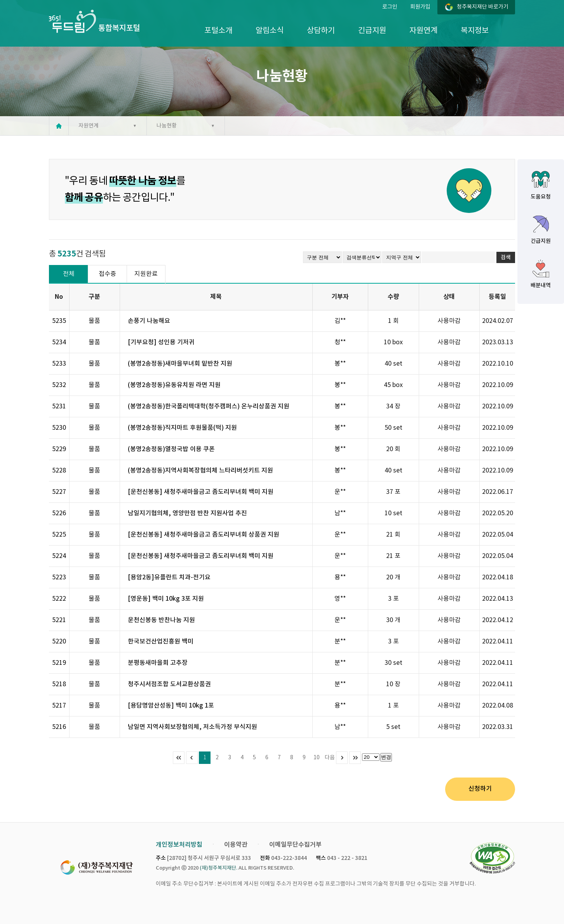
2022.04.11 (498, 642)
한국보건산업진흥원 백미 (161, 642)
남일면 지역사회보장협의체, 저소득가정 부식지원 (192, 727)
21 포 (393, 556)
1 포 (393, 706)
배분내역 (541, 285)
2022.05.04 (498, 535)
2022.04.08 (498, 706)
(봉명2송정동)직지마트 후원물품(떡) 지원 (182, 428)
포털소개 (218, 31)
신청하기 (480, 789)
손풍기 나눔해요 (149, 321)
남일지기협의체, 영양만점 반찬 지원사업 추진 (187, 513)
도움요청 (541, 197)
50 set (393, 428)
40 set (393, 364)
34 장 (393, 406)
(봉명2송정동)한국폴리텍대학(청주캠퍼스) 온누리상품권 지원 (209, 406)
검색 (506, 257)
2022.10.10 (498, 364)
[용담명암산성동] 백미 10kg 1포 (171, 706)
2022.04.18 (498, 577)
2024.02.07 (498, 321)
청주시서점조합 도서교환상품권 (169, 684)
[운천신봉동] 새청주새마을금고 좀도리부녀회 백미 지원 (201, 492)
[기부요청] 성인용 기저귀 (161, 342)
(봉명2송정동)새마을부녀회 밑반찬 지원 (180, 364)
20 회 (393, 449)
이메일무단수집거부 (295, 845)
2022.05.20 (498, 513)
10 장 (393, 684)
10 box (393, 342)
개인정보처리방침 (179, 845)
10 (317, 758)
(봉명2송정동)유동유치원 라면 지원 (174, 385)
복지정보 (475, 31)
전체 (69, 274)
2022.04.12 (498, 620)
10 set (393, 513)
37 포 (393, 492)
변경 (386, 757)
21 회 (393, 535)
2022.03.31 (498, 727)
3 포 (393, 599)
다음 (330, 758)
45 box (393, 385)
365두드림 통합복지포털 (94, 21)
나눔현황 (167, 126)
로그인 (390, 7)
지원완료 (146, 274)
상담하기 (321, 31)
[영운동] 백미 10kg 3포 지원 (166, 599)
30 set (393, 663)
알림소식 (270, 31)
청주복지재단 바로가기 (483, 7)
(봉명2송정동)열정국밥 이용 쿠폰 (171, 449)
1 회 (393, 321)
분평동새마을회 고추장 (158, 663)
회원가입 (420, 7)
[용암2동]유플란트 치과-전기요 (169, 577)
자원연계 (423, 31)
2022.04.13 (498, 599)
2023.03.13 (498, 342)
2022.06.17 (498, 492)
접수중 (107, 274)
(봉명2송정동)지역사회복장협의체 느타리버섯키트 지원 (200, 471)
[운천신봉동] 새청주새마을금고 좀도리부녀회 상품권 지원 (204, 535)
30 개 (393, 620)
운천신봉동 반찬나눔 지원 (161, 620)
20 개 (393, 577)
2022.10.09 (498, 385)
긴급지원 (372, 31)
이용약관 (236, 845)
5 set (393, 727)
